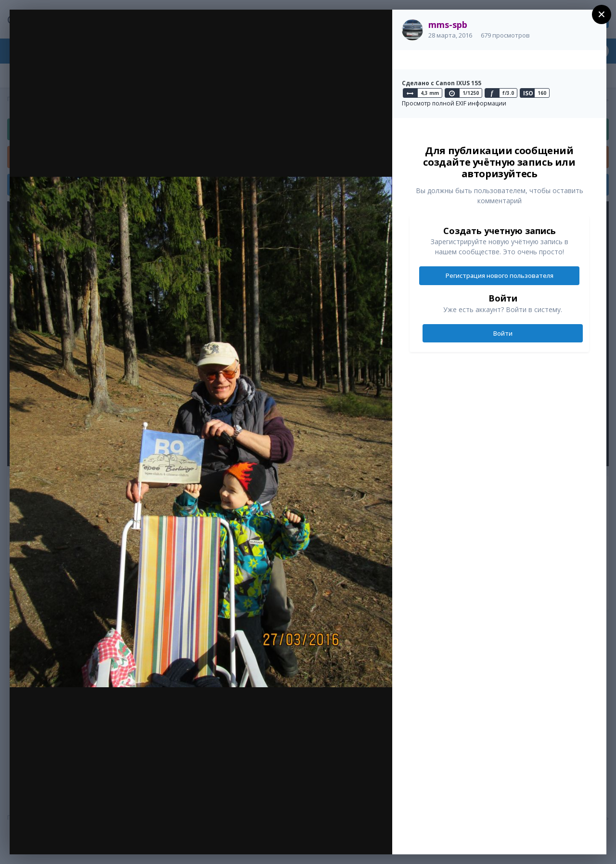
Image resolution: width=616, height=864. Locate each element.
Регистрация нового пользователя (500, 275)
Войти (503, 333)
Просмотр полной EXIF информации (454, 103)
